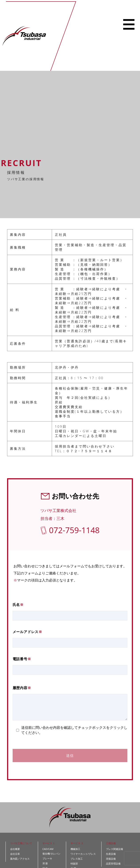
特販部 (74, 863)
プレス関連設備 (114, 849)
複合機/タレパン (51, 854)
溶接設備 (111, 859)
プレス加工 (77, 859)
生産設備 (111, 854)
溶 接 (45, 863)
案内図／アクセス (20, 859)
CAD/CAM (48, 849)
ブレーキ (47, 858)
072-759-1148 (74, 530)
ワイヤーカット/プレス (83, 854)
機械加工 (75, 849)
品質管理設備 (113, 863)
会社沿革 (15, 854)
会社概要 (15, 849)
